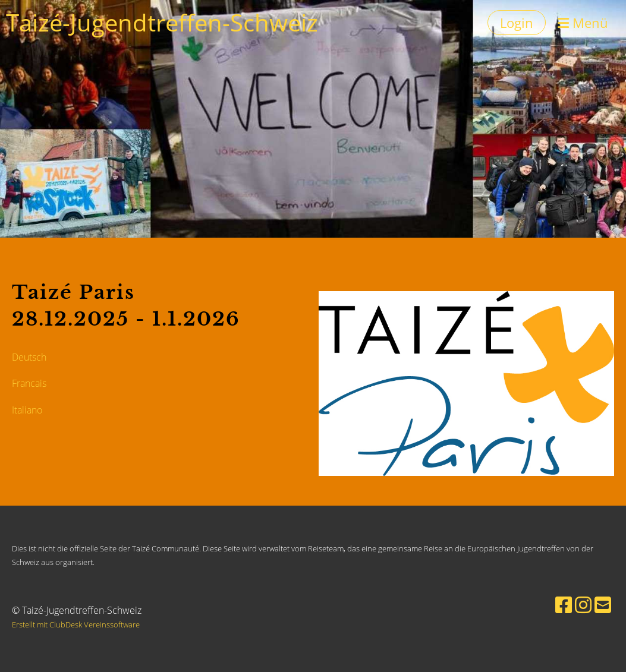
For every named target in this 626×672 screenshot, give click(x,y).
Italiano (27, 410)
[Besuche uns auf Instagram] (583, 605)
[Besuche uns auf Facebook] (564, 605)
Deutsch (29, 357)
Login (517, 23)
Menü (583, 23)
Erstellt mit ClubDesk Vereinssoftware (76, 624)
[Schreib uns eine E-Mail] (603, 605)
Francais (29, 383)
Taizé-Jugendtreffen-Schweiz (162, 22)
